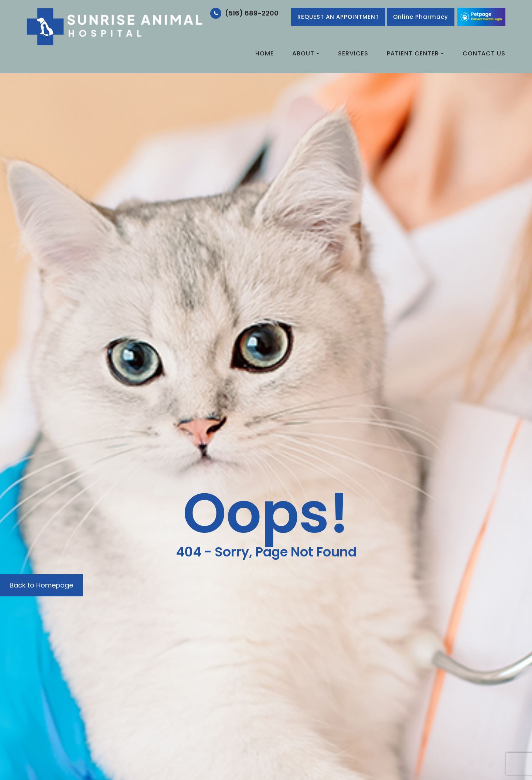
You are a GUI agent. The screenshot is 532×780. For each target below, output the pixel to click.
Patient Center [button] (415, 53)
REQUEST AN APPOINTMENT (338, 17)
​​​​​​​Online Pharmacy (421, 17)
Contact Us (484, 53)
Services (353, 53)
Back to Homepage (41, 585)
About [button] (306, 53)
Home (265, 53)
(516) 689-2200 (252, 13)
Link (481, 17)
